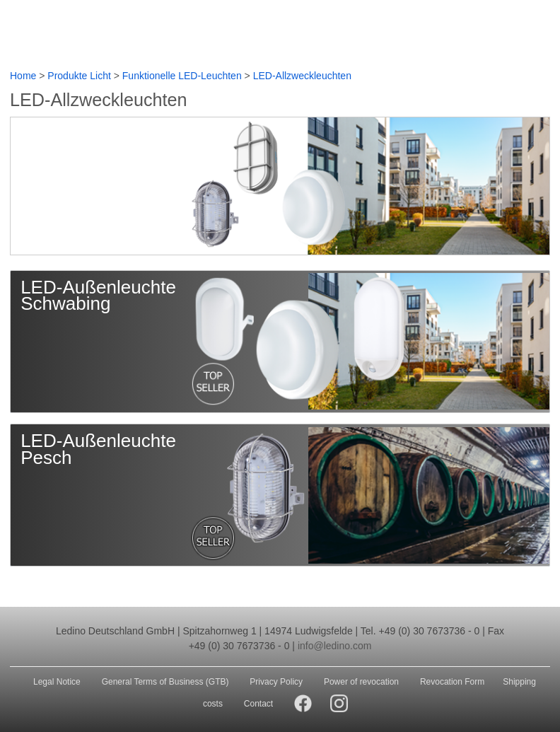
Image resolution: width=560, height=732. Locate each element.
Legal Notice (57, 682)
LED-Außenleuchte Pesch (98, 449)
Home (23, 76)
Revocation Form (452, 682)
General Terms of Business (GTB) (165, 682)
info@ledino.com (335, 646)
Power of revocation (361, 682)
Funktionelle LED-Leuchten (182, 76)
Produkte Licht (79, 76)
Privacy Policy (276, 682)
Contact (258, 704)
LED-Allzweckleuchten (302, 76)
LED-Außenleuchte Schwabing (98, 296)
